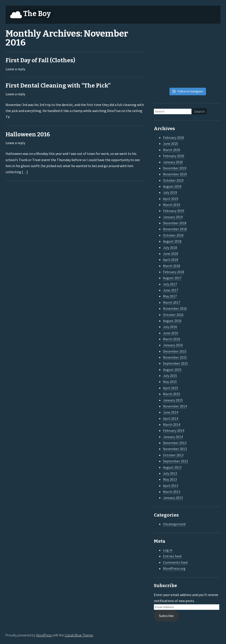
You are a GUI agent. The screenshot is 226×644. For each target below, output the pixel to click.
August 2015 (172, 370)
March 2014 (172, 424)
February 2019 (174, 211)
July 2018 (170, 247)
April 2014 (171, 418)
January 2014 (173, 437)
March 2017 (172, 302)
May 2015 (170, 382)
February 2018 (174, 272)
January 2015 (173, 400)
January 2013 (173, 498)
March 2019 (172, 205)
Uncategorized (174, 524)
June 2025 (171, 143)
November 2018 (175, 229)
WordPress (44, 635)
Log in (168, 550)
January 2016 (173, 345)
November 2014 (175, 406)
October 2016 (173, 315)
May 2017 (170, 296)
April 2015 (171, 388)
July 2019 (170, 192)
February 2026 (174, 137)
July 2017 (170, 284)
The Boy (37, 14)
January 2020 (173, 162)
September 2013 (175, 461)
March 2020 (172, 150)
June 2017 (171, 290)
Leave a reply (15, 69)
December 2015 (175, 351)
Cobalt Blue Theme (79, 635)
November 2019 (175, 174)
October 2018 (173, 235)
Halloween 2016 (28, 134)
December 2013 (175, 443)
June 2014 (171, 412)
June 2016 (171, 333)
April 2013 (171, 486)
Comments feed (175, 562)
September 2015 (175, 363)
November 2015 (175, 357)
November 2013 (175, 449)
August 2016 (172, 321)
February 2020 (174, 156)
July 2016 (170, 327)
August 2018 (172, 241)
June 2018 (171, 253)
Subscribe (166, 616)
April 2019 (171, 199)
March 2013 (172, 492)
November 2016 (175, 308)
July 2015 (170, 376)
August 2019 (172, 186)
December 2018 (175, 223)
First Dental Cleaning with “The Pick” (58, 86)
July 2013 (170, 473)
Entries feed (172, 556)
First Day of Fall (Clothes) (40, 60)
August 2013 (172, 467)
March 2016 (172, 339)
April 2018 (171, 260)
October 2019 (173, 180)
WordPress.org (174, 568)
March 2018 (172, 266)
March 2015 (172, 394)
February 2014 (174, 430)
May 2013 (170, 479)
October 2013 (173, 455)
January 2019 (173, 217)
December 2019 (175, 168)
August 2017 (172, 278)
